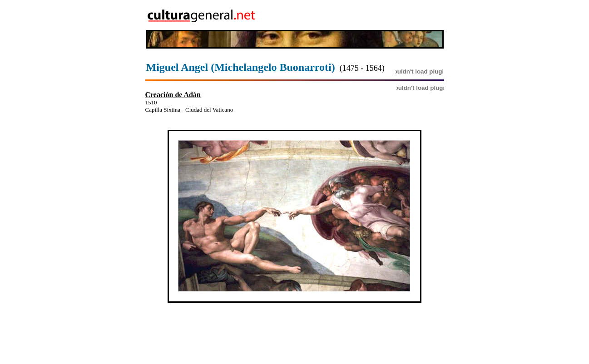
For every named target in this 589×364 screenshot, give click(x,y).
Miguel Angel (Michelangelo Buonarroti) (241, 67)
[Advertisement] (391, 15)
